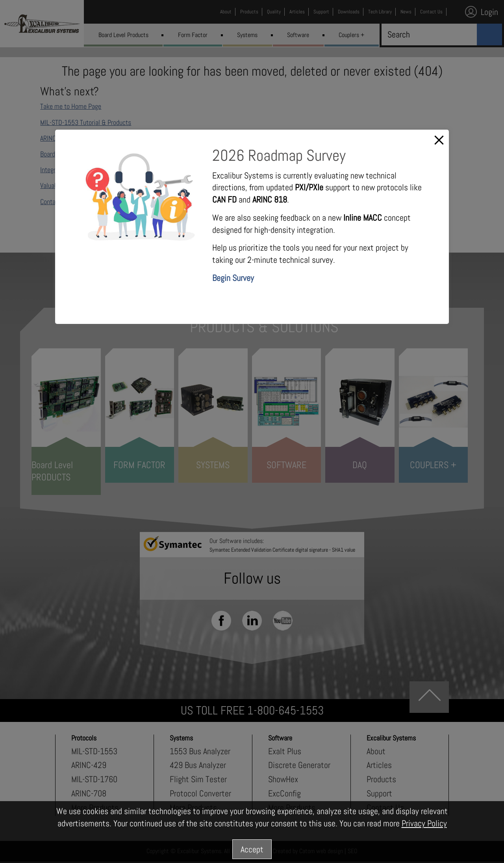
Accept (252, 849)
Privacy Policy (424, 823)
